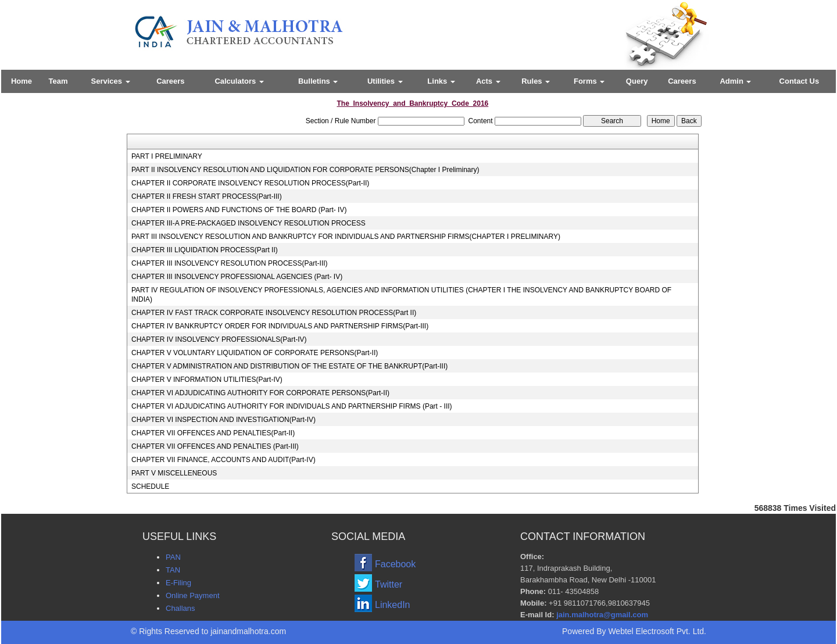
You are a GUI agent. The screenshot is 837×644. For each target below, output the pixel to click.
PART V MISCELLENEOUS (174, 473)
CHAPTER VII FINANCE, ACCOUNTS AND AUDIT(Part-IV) (223, 460)
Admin (735, 81)
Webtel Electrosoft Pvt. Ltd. (657, 631)
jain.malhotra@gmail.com (602, 615)
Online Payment (193, 595)
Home (22, 81)
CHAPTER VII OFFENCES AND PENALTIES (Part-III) (215, 446)
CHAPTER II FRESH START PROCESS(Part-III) (207, 196)
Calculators (239, 81)
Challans (180, 608)
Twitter (389, 584)
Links (441, 81)
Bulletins (318, 81)
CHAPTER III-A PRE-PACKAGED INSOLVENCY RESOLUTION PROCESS (248, 223)
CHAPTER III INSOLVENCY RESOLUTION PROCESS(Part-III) (230, 263)
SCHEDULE (150, 486)
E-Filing (178, 583)
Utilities (385, 81)
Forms (589, 81)
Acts (488, 81)
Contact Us (800, 81)
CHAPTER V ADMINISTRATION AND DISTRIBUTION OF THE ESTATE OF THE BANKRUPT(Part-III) (289, 366)
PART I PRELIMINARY (167, 156)
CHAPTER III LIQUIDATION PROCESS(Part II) (205, 250)
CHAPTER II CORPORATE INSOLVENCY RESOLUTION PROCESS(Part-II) (250, 183)
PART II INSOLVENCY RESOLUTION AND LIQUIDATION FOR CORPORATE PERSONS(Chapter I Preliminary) (305, 170)
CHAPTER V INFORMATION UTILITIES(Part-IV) (207, 380)
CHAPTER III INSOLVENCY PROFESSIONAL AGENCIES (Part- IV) (237, 277)
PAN (173, 557)
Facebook (395, 564)
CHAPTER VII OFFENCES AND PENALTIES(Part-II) (213, 433)
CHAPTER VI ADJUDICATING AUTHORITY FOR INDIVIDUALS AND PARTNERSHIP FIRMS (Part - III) (292, 406)
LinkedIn (393, 605)
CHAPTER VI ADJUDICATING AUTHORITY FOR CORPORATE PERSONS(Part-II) (260, 393)
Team (58, 81)
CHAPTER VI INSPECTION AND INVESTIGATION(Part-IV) (223, 420)
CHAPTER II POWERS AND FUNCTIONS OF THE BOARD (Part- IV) (239, 210)
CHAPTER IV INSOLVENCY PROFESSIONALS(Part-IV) (219, 339)
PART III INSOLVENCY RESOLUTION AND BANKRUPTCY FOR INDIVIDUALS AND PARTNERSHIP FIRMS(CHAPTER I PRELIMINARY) (346, 237)
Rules (536, 81)
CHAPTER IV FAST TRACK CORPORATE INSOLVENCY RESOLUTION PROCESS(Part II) (274, 313)
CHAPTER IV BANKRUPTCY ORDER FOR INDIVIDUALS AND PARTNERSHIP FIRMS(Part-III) (280, 326)
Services (111, 81)
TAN (173, 570)
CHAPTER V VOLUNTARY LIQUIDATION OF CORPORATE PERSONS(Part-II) (255, 353)
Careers (170, 81)
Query (637, 81)
